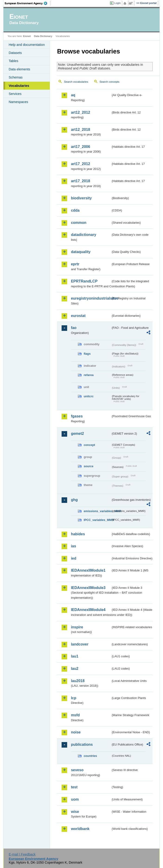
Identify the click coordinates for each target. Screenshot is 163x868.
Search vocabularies (76, 82)
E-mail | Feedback (22, 854)
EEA (28, 3)
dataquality (81, 252)
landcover (80, 644)
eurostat (78, 316)
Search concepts (110, 82)
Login (117, 3)
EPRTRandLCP (84, 281)
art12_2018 (80, 130)
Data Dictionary (43, 36)
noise (76, 732)
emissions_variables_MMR (97, 511)
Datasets (15, 53)
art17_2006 (80, 147)
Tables (13, 61)
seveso (77, 770)
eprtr (75, 264)
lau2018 (78, 681)
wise (75, 812)
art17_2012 (80, 164)
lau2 (75, 669)
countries (90, 756)
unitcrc (89, 396)
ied (74, 558)
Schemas (16, 77)
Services (15, 94)
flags (87, 354)
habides (78, 534)
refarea (89, 375)
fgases (77, 416)
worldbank (80, 829)
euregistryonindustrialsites (91, 298)
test (74, 787)
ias (73, 546)
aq (73, 95)
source (88, 466)
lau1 (75, 656)
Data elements (19, 69)
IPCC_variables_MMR (97, 520)
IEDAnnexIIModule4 (88, 610)
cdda (75, 210)
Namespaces (18, 102)
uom (75, 799)
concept (89, 445)
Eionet (27, 36)
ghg (74, 500)
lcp (74, 698)
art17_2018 (80, 181)
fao (74, 328)
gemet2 (77, 434)
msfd (75, 715)
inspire (77, 627)
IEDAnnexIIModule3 (88, 588)
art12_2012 (80, 112)
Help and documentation (27, 45)
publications (82, 744)
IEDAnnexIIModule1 (88, 570)
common (79, 223)
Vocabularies (19, 86)
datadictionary (83, 235)
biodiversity (81, 198)
